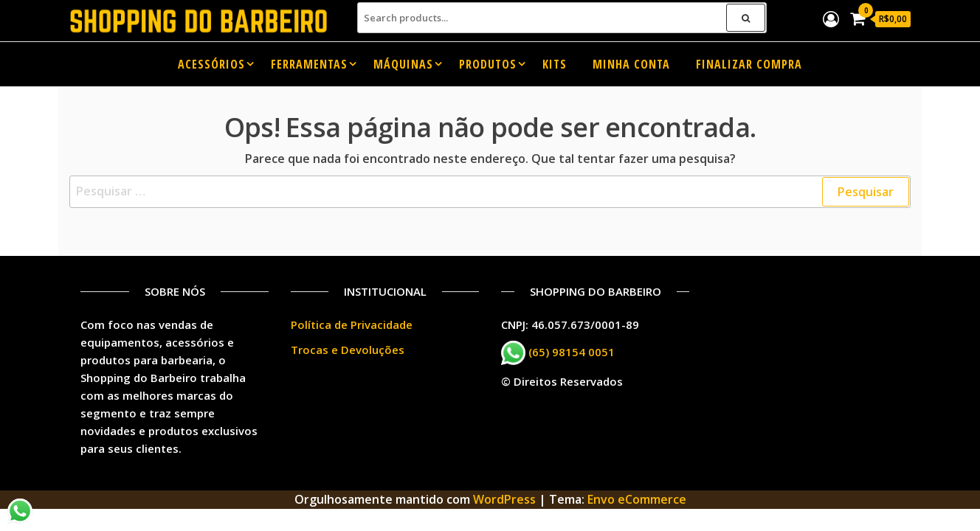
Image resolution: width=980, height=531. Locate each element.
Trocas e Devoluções (348, 350)
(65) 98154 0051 (572, 351)
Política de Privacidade (352, 324)
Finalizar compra (749, 64)
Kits (555, 64)
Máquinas (403, 64)
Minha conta (631, 64)
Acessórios (211, 64)
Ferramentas (309, 64)
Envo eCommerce (637, 499)
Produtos (488, 64)
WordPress (504, 499)
